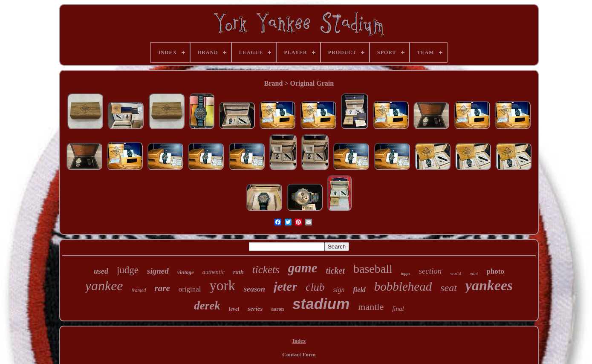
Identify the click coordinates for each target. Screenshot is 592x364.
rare (162, 288)
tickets (266, 270)
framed (139, 290)
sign (339, 290)
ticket (335, 271)
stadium (321, 304)
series (255, 309)
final (398, 309)
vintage (186, 272)
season (254, 289)
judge (128, 270)
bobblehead (403, 286)
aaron (277, 309)
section (430, 271)
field (360, 290)
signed (158, 271)
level (234, 309)
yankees (489, 285)
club (315, 287)
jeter (285, 286)
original (190, 289)
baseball (373, 269)
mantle (371, 307)
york (223, 286)
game (303, 268)
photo (495, 271)
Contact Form (299, 354)
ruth (238, 272)
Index (299, 341)
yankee (104, 286)
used (101, 271)
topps (406, 273)
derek (207, 306)
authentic (214, 272)
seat (449, 288)
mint (474, 273)
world (456, 273)
